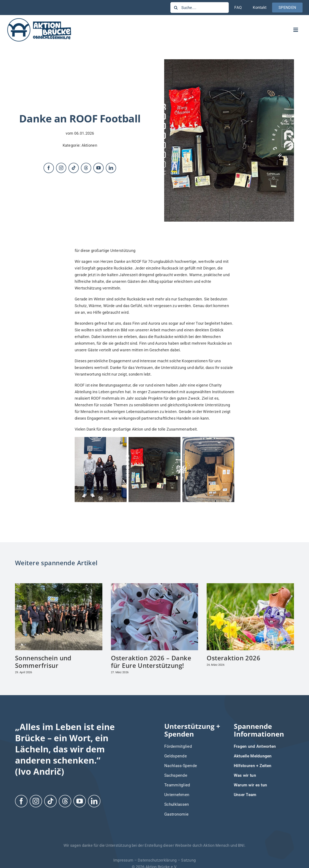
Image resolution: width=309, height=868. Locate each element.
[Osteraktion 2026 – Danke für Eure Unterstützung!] (155, 586)
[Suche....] (200, 8)
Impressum (123, 860)
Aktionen (89, 145)
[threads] (86, 168)
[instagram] (61, 168)
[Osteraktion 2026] (250, 586)
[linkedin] (111, 168)
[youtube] (98, 168)
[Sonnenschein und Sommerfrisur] (59, 586)
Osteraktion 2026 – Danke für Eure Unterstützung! (151, 662)
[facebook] (49, 168)
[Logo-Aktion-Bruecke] (39, 19)
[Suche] (176, 8)
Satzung (188, 860)
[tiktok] (74, 168)
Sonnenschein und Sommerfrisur (43, 662)
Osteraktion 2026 (233, 658)
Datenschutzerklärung (157, 860)
